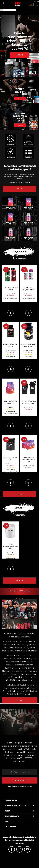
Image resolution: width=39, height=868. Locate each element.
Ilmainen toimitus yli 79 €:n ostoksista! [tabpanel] (19, 591)
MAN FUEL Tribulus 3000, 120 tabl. (11, 351)
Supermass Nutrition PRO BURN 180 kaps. (28, 351)
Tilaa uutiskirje (11, 800)
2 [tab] (19, 132)
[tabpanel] (19, 117)
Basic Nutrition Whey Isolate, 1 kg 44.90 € (11, 407)
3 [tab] (22, 132)
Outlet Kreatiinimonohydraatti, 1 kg (11, 551)
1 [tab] (16, 132)
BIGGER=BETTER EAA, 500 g (11, 465)
